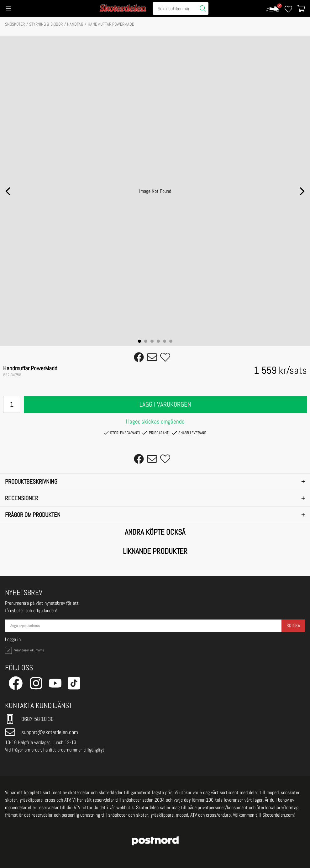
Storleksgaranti (122, 433)
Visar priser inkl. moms (24, 650)
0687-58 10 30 (29, 719)
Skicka (293, 626)
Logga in (13, 639)
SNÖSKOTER (15, 24)
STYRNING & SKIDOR (46, 24)
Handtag (75, 24)
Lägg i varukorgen (165, 404)
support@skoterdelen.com (42, 732)
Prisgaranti (156, 433)
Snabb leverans (189, 433)
